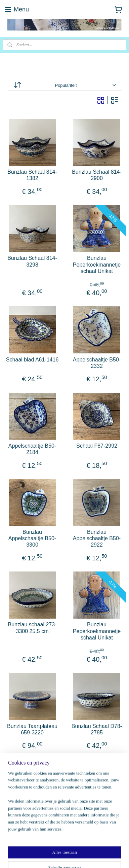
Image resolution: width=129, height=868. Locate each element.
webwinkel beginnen (106, 844)
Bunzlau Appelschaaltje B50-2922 (97, 538)
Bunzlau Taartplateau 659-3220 (32, 729)
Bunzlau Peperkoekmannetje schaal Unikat (97, 264)
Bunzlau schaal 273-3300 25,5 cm (32, 628)
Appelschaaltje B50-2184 (32, 449)
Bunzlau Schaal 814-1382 (32, 175)
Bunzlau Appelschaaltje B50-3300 (32, 538)
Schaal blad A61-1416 (32, 360)
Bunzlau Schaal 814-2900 (97, 175)
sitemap (72, 844)
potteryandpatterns (27, 789)
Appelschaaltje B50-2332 (97, 363)
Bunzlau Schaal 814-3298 (32, 261)
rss (84, 844)
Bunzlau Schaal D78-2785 (97, 729)
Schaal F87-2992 (97, 446)
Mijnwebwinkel (75, 856)
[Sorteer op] (64, 85)
